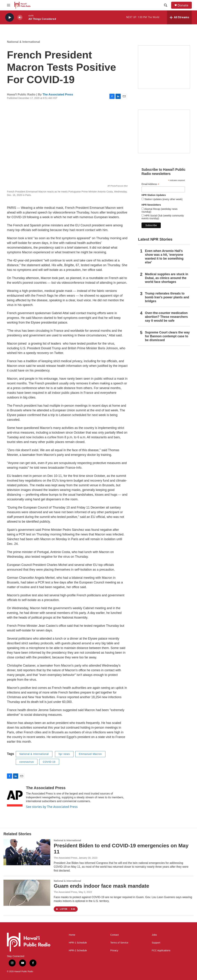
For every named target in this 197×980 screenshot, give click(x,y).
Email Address (150, 184)
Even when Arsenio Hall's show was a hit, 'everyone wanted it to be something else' (164, 257)
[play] (10, 17)
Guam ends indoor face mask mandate (101, 886)
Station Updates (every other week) (163, 199)
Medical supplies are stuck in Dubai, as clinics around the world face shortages (167, 278)
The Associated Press (58, 94)
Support (156, 943)
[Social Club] (164, 131)
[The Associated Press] (15, 796)
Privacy (114, 951)
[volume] (20, 17)
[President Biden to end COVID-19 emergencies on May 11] (27, 852)
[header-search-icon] (166, 5)
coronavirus (27, 762)
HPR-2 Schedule (78, 951)
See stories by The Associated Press (52, 807)
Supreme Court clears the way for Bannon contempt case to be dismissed (167, 336)
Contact (114, 935)
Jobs (154, 935)
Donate (183, 5)
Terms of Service (119, 943)
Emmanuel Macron (90, 754)
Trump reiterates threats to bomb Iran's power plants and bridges (167, 297)
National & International (23, 42)
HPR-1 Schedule (78, 943)
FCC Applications (161, 951)
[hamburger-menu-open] (8, 5)
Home (72, 935)
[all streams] (179, 17)
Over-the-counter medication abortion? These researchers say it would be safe (166, 317)
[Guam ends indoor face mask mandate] (27, 893)
